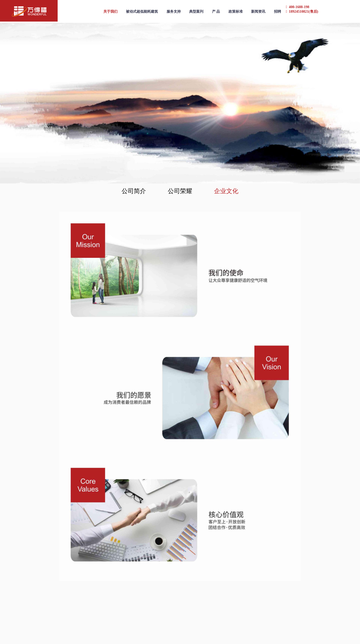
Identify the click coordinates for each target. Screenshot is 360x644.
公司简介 (134, 191)
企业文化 (226, 191)
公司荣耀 (180, 191)
